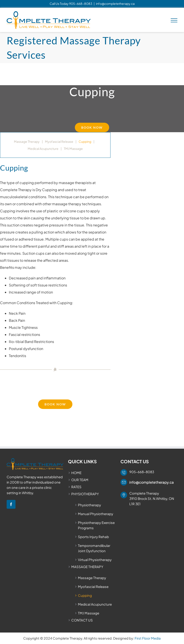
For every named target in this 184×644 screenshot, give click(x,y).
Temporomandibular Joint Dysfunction (94, 548)
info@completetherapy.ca (115, 4)
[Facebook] (11, 504)
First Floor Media (148, 638)
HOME (76, 473)
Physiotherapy (89, 505)
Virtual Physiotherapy (95, 560)
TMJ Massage (73, 149)
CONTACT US (82, 620)
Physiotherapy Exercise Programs (96, 525)
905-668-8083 (81, 4)
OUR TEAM (80, 480)
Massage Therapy (27, 141)
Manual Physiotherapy (96, 514)
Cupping (85, 141)
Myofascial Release (59, 141)
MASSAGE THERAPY (87, 567)
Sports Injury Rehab (93, 537)
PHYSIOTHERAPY (85, 494)
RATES (76, 487)
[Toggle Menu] (174, 20)
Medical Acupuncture (43, 149)
